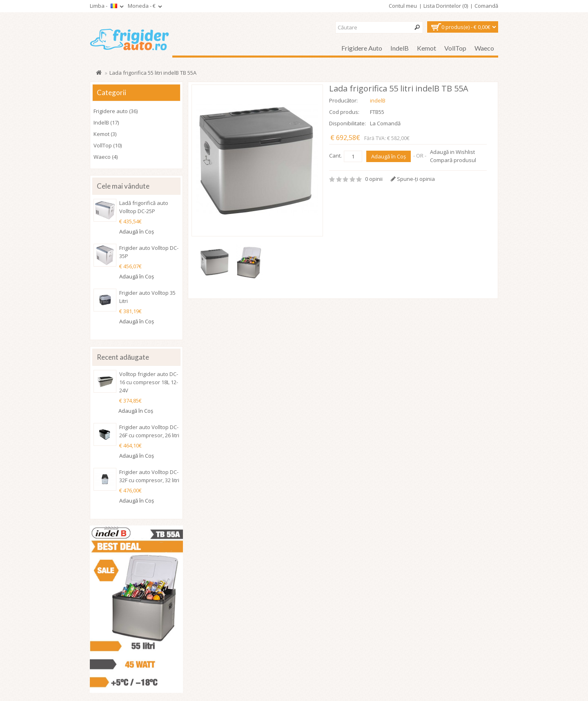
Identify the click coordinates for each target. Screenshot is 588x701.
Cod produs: (344, 112)
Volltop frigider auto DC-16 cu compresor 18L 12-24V (149, 382)
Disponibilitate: (347, 123)
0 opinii (374, 179)
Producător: (343, 100)
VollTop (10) (108, 145)
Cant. (335, 156)
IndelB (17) (106, 122)
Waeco (484, 48)
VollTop (455, 48)
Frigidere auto (362, 48)
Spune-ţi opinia (413, 179)
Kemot (427, 48)
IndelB (400, 48)
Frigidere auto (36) (116, 111)
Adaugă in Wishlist (452, 152)
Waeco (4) (106, 157)
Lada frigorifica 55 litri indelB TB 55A (153, 73)
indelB (378, 100)
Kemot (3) (105, 134)
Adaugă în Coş (389, 156)
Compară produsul (453, 160)
